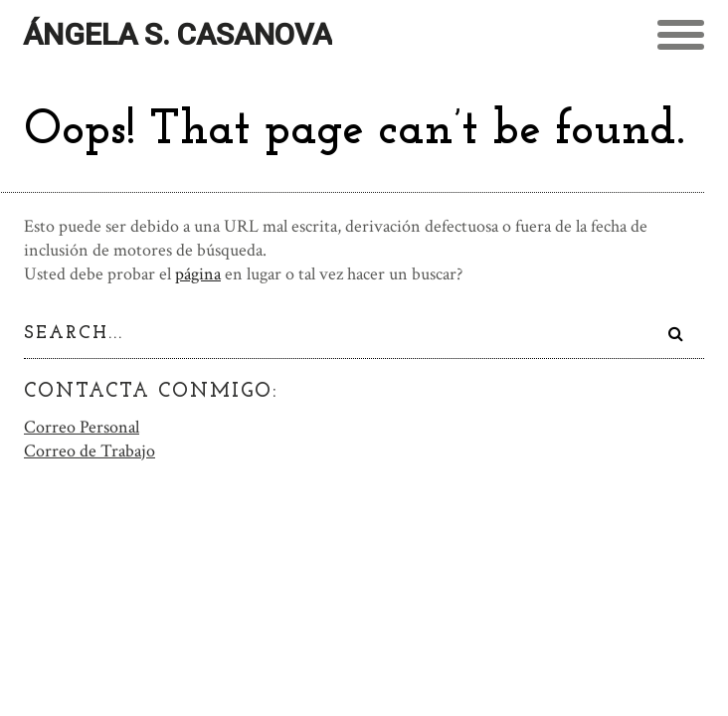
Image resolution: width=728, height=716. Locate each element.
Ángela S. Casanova (178, 34)
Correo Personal (82, 425)
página (198, 274)
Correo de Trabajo (90, 449)
